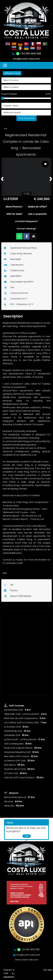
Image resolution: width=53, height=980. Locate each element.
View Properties (26, 118)
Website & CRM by (9, 973)
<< (6, 128)
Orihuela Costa (12, 73)
